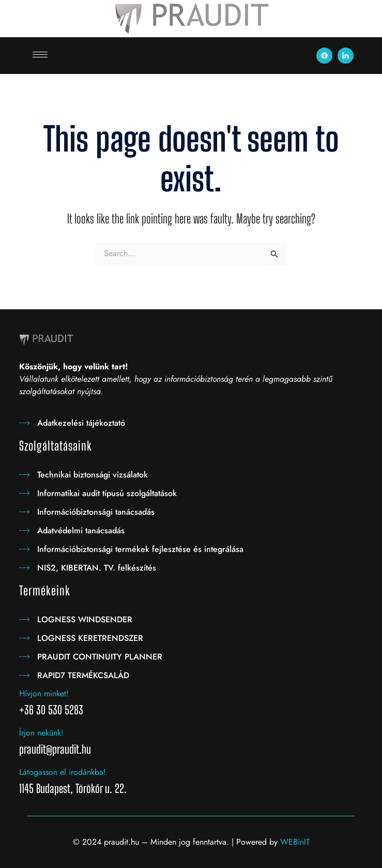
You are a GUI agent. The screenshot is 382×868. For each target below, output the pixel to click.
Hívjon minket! (44, 693)
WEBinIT (295, 842)
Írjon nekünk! (41, 733)
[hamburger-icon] (40, 55)
